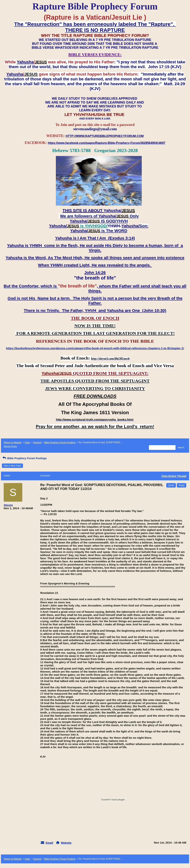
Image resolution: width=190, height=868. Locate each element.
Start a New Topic (12, 466)
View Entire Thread (174, 476)
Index (27, 443)
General (37, 443)
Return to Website (13, 443)
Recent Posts (10, 446)
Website (66, 843)
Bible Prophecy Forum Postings (60, 443)
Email (49, 843)
